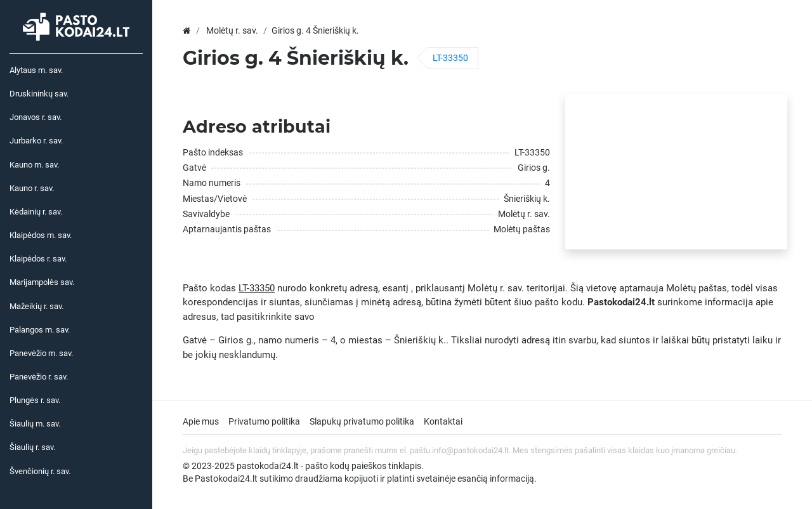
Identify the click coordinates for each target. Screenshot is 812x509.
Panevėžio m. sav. (41, 353)
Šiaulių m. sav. (35, 424)
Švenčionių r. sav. (40, 471)
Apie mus (201, 421)
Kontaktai (443, 421)
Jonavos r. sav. (36, 117)
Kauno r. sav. (32, 188)
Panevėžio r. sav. (39, 377)
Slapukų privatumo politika (362, 421)
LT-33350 (450, 58)
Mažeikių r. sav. (36, 306)
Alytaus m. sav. (36, 70)
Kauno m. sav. (34, 165)
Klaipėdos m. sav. (41, 235)
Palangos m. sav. (40, 330)
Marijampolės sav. (42, 282)
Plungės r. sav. (35, 400)
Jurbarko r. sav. (36, 141)
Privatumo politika (264, 421)
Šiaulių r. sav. (32, 447)
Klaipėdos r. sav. (38, 259)
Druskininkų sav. (39, 94)
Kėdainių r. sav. (36, 212)
